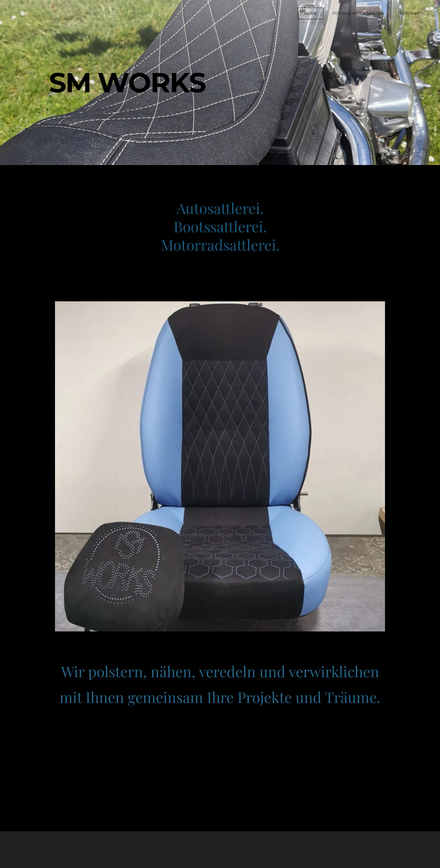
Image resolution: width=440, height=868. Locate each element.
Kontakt (410, 13)
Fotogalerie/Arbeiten (359, 13)
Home (311, 13)
